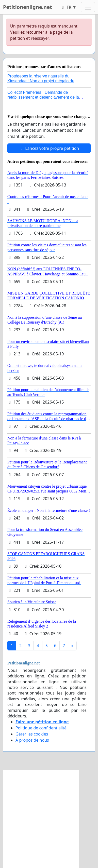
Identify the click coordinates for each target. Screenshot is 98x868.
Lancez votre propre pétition (49, 148)
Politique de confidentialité (41, 728)
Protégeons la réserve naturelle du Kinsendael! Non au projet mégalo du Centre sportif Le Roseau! (41, 81)
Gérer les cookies (32, 734)
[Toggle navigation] (88, 7)
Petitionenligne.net (28, 7)
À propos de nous (32, 740)
